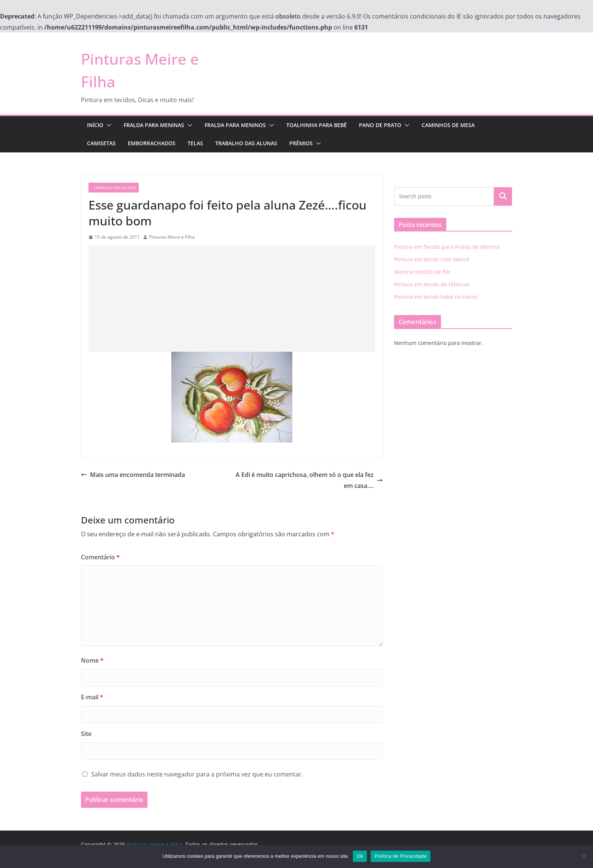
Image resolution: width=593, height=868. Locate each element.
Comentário (100, 557)
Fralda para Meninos (235, 125)
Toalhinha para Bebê (317, 125)
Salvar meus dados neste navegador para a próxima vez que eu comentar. (197, 774)
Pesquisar (503, 196)
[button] (107, 125)
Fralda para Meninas (154, 125)
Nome (92, 660)
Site (86, 734)
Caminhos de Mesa (448, 125)
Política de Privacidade (401, 856)
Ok (360, 856)
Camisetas (101, 143)
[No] (584, 856)
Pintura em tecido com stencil (432, 259)
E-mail (92, 697)
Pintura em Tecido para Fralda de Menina (447, 247)
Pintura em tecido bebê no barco (436, 297)
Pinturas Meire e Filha (172, 237)
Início (95, 125)
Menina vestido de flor (422, 272)
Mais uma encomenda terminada (133, 475)
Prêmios (301, 143)
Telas (195, 143)
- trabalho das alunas (114, 188)
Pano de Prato (380, 125)
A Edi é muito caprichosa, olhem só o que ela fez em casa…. (309, 480)
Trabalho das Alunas (246, 143)
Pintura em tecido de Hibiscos (432, 284)
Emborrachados (152, 143)
